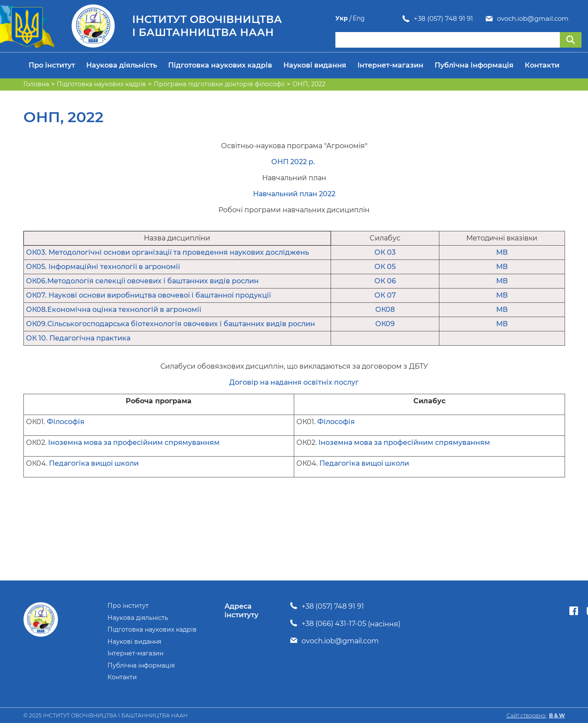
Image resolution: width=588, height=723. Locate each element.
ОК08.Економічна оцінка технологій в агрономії (114, 310)
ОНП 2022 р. (294, 162)
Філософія (66, 422)
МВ (502, 252)
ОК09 (385, 324)
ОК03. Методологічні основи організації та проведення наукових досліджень (167, 252)
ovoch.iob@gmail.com (466, 19)
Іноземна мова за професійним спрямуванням (134, 443)
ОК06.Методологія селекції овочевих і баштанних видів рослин (142, 281)
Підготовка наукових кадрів (220, 65)
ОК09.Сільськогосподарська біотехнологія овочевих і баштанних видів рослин (171, 324)
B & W (557, 715)
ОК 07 (385, 295)
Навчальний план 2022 (294, 194)
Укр (558, 18)
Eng (575, 18)
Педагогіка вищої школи (94, 463)
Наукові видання (315, 65)
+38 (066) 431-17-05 (334, 624)
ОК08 (385, 310)
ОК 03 (385, 252)
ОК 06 (385, 281)
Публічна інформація (474, 65)
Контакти (542, 65)
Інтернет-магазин (390, 65)
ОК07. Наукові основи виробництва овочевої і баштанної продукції (148, 295)
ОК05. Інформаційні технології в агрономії (103, 267)
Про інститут (52, 65)
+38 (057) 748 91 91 (376, 19)
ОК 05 (385, 267)
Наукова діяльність (122, 65)
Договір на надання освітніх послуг (294, 382)
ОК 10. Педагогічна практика (78, 338)
